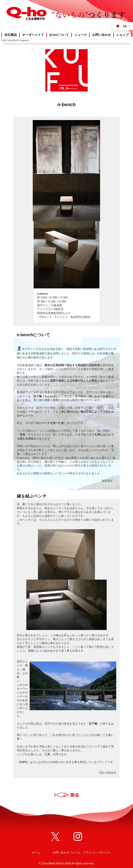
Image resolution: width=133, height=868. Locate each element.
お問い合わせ (101, 35)
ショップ (122, 35)
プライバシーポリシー (97, 852)
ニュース (81, 35)
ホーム (36, 852)
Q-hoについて (59, 35)
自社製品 (11, 35)
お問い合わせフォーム (66, 852)
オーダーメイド (33, 35)
